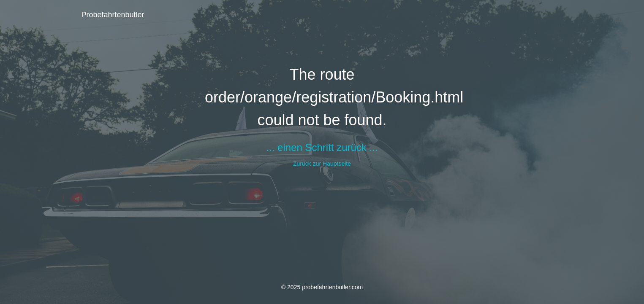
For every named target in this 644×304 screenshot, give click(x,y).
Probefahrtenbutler (113, 15)
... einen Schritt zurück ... (322, 147)
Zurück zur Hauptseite (322, 164)
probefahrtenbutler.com (332, 287)
